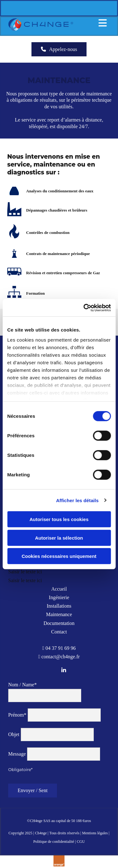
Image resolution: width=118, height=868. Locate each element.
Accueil (59, 589)
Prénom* (17, 715)
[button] (59, 49)
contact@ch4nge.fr (61, 657)
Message (17, 754)
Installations (59, 606)
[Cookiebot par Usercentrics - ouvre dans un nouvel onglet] (84, 308)
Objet (14, 734)
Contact (59, 632)
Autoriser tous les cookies (59, 519)
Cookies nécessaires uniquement (59, 556)
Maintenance (59, 614)
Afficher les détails (77, 500)
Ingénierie (59, 597)
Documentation (59, 623)
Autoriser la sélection (59, 538)
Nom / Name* (22, 685)
